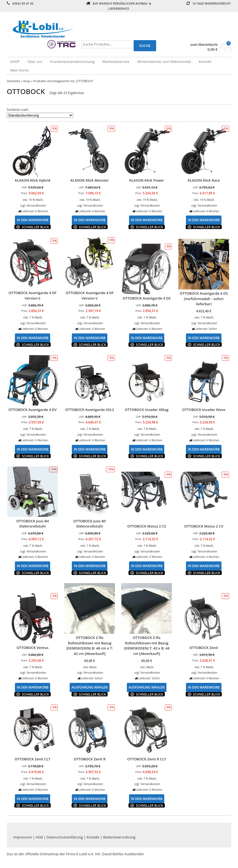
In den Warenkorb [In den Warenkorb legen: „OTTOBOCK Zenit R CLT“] (147, 799)
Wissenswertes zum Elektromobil (164, 62)
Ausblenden (134, 854)
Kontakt (205, 62)
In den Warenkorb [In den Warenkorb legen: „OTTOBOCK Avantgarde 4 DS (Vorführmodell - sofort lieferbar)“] (204, 338)
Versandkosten (36, 205)
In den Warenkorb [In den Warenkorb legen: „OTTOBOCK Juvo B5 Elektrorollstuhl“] (90, 566)
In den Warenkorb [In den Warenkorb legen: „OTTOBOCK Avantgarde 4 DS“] (147, 338)
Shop (27, 81)
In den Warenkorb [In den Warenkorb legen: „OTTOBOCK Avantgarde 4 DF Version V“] (90, 338)
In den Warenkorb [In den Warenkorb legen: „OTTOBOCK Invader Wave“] (204, 449)
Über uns (35, 62)
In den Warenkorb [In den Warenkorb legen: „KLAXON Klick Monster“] (90, 220)
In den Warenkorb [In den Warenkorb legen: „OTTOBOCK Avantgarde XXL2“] (90, 449)
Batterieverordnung (119, 837)
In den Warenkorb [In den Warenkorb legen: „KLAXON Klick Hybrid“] (33, 220)
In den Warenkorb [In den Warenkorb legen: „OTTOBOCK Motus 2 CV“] (204, 566)
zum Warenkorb (204, 45)
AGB (39, 837)
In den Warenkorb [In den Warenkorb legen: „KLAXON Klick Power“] (147, 220)
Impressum (23, 837)
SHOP (15, 62)
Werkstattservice (116, 62)
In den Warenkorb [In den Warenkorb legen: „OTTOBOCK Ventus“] (33, 687)
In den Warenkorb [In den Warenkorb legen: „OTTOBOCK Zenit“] (204, 687)
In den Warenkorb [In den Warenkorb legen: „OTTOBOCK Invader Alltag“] (147, 449)
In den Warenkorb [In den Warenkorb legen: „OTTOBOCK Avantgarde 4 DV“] (33, 449)
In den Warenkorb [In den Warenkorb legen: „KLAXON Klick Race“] (204, 220)
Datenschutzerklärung (65, 837)
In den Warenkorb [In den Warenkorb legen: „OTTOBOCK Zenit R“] (90, 799)
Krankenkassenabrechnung (72, 62)
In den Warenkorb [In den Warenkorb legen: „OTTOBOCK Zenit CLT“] (33, 799)
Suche (145, 46)
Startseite (13, 81)
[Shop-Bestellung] (40, 115)
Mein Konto (20, 70)
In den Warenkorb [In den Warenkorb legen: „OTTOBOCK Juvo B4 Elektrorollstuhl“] (33, 566)
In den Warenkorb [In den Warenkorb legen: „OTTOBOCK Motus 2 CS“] (147, 566)
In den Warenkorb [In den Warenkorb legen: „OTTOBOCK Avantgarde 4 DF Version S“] (33, 338)
